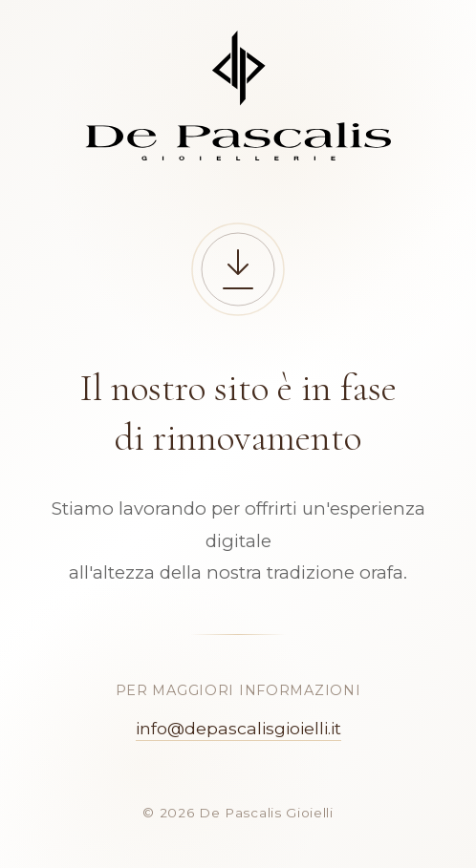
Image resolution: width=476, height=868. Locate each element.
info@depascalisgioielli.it (238, 728)
